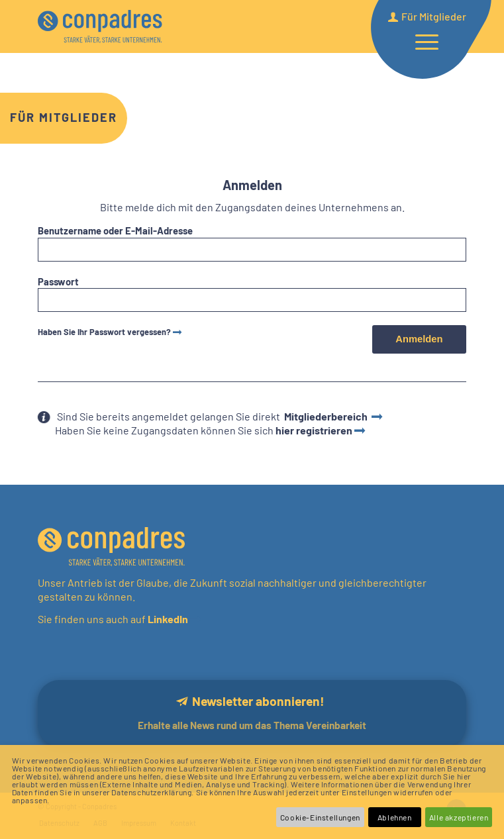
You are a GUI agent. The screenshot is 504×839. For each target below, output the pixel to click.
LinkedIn (167, 619)
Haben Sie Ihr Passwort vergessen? (104, 332)
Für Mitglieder (64, 117)
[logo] (124, 26)
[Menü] (420, 41)
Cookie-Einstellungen (320, 817)
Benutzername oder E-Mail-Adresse (115, 230)
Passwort (58, 281)
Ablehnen (395, 817)
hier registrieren (314, 430)
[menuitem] (420, 41)
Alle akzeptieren (459, 817)
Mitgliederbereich (327, 416)
